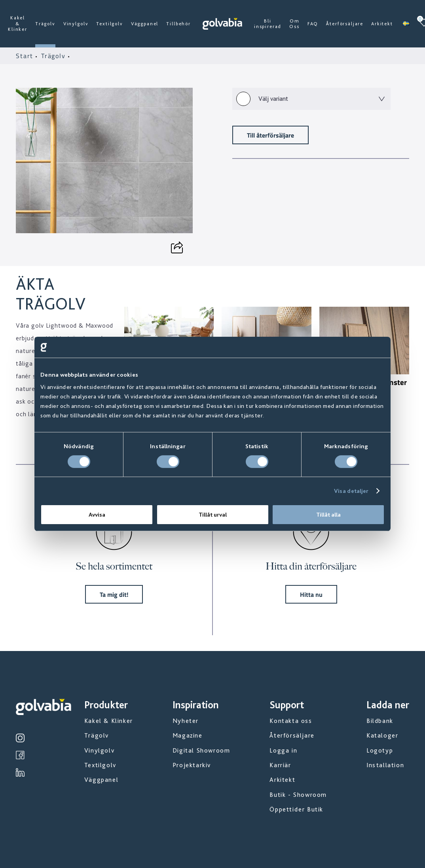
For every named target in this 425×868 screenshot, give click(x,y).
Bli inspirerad (268, 24)
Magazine (188, 735)
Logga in (283, 750)
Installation (385, 765)
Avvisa (97, 515)
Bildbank (380, 721)
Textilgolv (109, 24)
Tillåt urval (213, 515)
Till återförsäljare (270, 135)
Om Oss (294, 24)
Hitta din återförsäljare (311, 566)
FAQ (313, 24)
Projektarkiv (192, 765)
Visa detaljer (351, 491)
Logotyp (380, 750)
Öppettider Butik (296, 809)
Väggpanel (145, 24)
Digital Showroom (201, 750)
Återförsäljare (345, 24)
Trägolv (45, 24)
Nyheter (186, 721)
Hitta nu (311, 594)
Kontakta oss (291, 721)
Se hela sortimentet (114, 566)
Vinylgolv (76, 24)
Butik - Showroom (298, 795)
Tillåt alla (328, 515)
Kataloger (382, 735)
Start (26, 56)
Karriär (280, 765)
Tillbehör (178, 24)
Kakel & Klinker (18, 24)
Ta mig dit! (114, 594)
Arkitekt (382, 24)
